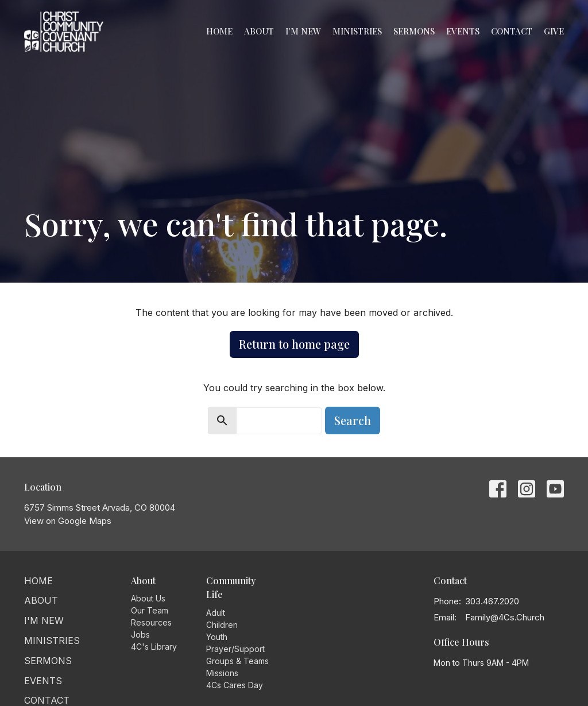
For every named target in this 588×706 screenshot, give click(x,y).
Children (222, 625)
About (259, 31)
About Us (148, 598)
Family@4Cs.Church (505, 617)
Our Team (150, 610)
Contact (512, 31)
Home (219, 31)
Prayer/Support (235, 649)
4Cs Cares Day (235, 685)
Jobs (140, 634)
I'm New (303, 31)
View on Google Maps (68, 521)
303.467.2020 (492, 601)
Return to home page (294, 344)
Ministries (357, 31)
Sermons (414, 31)
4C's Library (154, 647)
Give (554, 31)
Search (353, 420)
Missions (222, 673)
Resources (151, 622)
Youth (217, 637)
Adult (216, 613)
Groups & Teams (237, 661)
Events (463, 31)
